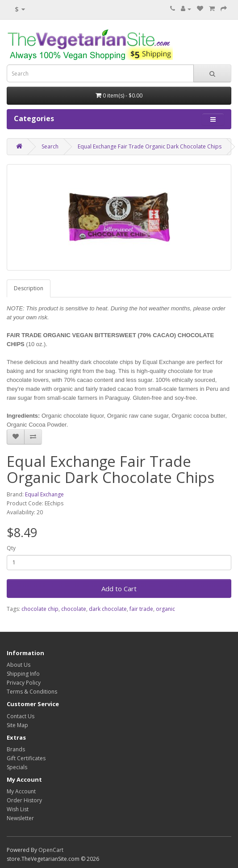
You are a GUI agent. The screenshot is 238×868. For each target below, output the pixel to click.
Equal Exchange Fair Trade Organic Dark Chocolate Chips (150, 146)
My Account (21, 791)
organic (165, 609)
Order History (24, 800)
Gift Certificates (26, 758)
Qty (11, 548)
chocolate (74, 609)
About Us (19, 665)
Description (29, 288)
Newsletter (20, 818)
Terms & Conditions (32, 692)
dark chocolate (108, 609)
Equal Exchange (44, 494)
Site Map (17, 725)
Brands (16, 749)
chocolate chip (40, 609)
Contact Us (21, 716)
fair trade (141, 609)
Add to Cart (119, 589)
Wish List (18, 809)
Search (50, 146)
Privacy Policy (24, 683)
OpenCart (51, 850)
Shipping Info (23, 674)
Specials (17, 767)
